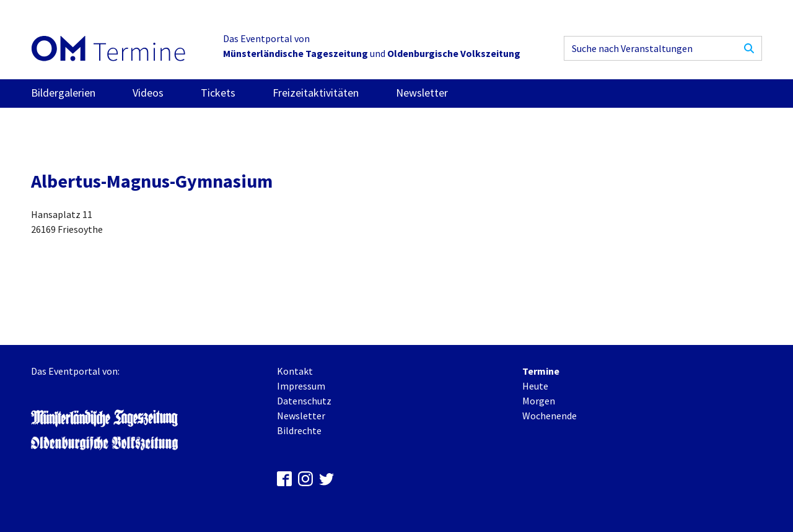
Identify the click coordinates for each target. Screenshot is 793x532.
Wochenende (550, 416)
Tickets (218, 93)
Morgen (539, 401)
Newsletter (422, 93)
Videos (148, 93)
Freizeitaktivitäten (316, 93)
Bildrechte (299, 430)
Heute (535, 386)
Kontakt (295, 371)
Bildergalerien (63, 93)
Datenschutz (304, 401)
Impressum (301, 386)
